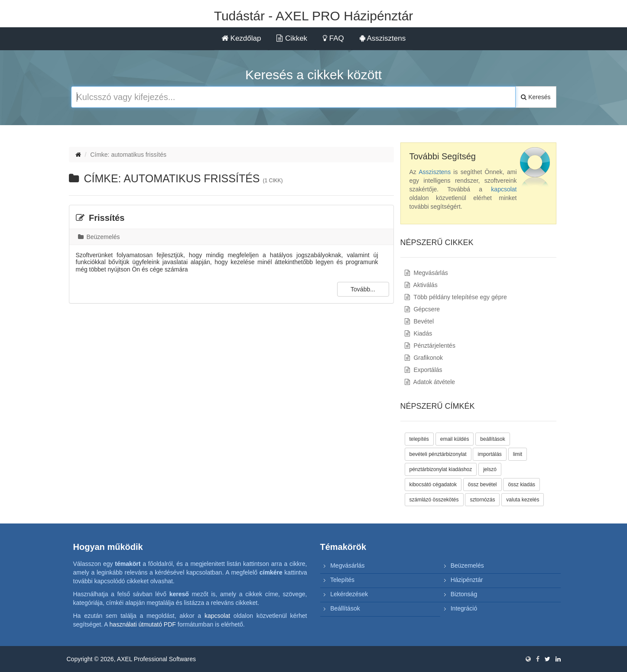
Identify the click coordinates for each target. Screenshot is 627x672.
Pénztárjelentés (430, 346)
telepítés (419, 439)
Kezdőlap (241, 38)
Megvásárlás (426, 273)
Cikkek (292, 38)
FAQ (333, 38)
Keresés (536, 97)
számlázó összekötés (434, 500)
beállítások (492, 439)
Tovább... (363, 289)
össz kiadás (521, 485)
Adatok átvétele (430, 382)
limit (518, 454)
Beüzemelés (99, 237)
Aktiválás (421, 285)
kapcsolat (504, 189)
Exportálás (424, 370)
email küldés (455, 439)
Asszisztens (383, 38)
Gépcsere (422, 309)
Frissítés (100, 218)
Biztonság (464, 594)
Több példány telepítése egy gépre (456, 297)
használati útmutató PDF (143, 624)
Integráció (464, 608)
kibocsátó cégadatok (433, 485)
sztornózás (482, 500)
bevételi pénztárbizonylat (438, 454)
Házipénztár (467, 580)
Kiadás (419, 333)
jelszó (490, 469)
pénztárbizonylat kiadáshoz (441, 469)
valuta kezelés (523, 500)
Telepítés (342, 580)
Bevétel (419, 321)
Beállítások (345, 608)
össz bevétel (482, 485)
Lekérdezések (349, 594)
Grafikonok (424, 358)
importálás (489, 454)
